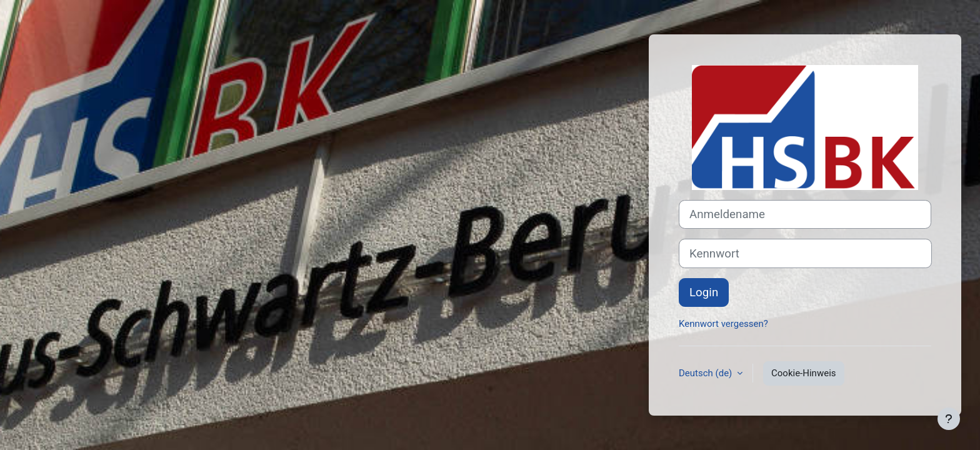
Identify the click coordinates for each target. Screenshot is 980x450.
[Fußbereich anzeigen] (949, 419)
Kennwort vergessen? (723, 324)
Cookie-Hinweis (803, 373)
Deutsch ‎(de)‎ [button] (707, 373)
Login (704, 292)
